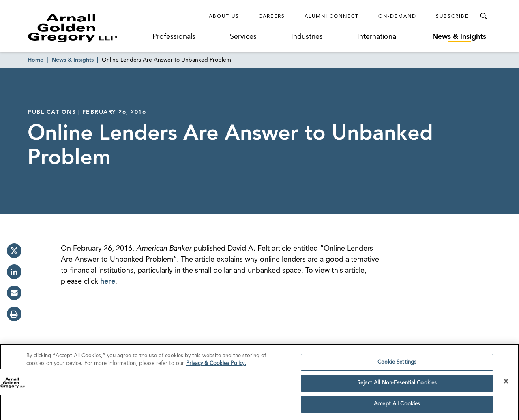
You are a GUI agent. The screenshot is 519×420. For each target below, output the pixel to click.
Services (243, 37)
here (108, 281)
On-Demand (397, 17)
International (377, 37)
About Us (224, 17)
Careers (272, 17)
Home (35, 60)
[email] (14, 293)
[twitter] (14, 251)
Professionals (174, 37)
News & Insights (459, 37)
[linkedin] (14, 272)
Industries (307, 37)
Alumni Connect (332, 17)
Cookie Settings (397, 364)
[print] (14, 314)
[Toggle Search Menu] (483, 16)
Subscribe (452, 17)
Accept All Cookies (397, 406)
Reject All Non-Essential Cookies (397, 385)
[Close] (506, 383)
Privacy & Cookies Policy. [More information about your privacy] (216, 366)
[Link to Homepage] (88, 28)
